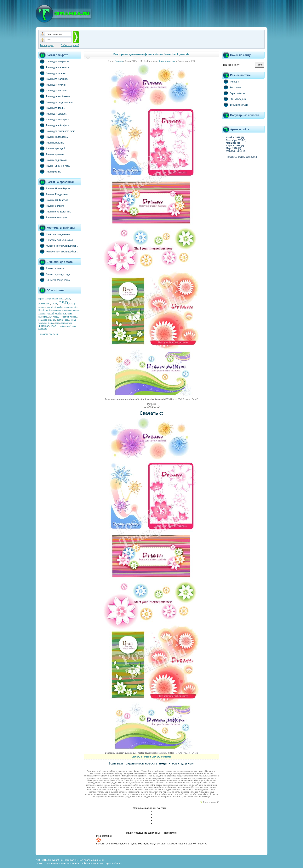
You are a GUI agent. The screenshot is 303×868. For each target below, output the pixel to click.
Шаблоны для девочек (54, 234)
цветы (54, 326)
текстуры (43, 323)
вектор (76, 310)
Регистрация (47, 45)
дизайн (58, 313)
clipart (41, 299)
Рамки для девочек (52, 73)
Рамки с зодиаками (52, 160)
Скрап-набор (55, 310)
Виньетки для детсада (54, 274)
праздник (43, 320)
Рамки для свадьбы (53, 114)
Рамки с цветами (51, 154)
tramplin (59, 307)
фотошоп (44, 326)
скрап (73, 320)
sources (42, 307)
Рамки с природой (52, 148)
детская (42, 313)
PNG (54, 304)
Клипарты (231, 82)
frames (62, 299)
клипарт (55, 316)
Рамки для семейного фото (57, 131)
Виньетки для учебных (54, 280)
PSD (63, 303)
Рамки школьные (51, 143)
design (48, 299)
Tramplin (119, 61)
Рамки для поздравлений (56, 102)
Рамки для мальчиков (54, 67)
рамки (60, 320)
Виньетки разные (51, 268)
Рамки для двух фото (54, 119)
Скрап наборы (233, 93)
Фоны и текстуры (167, 61)
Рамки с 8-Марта (51, 206)
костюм (66, 317)
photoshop (44, 304)
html (68, 299)
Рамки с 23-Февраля (53, 200)
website (74, 307)
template (50, 307)
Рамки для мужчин (52, 85)
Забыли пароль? (70, 45)
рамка (51, 320)
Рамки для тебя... (52, 108)
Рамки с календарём (53, 137)
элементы (43, 329)
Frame (55, 299)
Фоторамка (67, 310)
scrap (72, 304)
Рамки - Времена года (54, 166)
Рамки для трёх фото (54, 125)
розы (67, 320)
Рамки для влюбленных (55, 96)
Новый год (43, 310)
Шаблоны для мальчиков (56, 240)
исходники (68, 313)
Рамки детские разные (54, 61)
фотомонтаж (66, 323)
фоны (51, 323)
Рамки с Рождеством (53, 194)
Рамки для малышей (53, 79)
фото (57, 323)
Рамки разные (50, 172)
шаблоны (71, 326)
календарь (43, 317)
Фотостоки (231, 87)
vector (66, 307)
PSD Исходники (234, 99)
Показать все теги (48, 334)
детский (50, 313)
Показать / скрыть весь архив (242, 157)
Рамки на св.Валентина (55, 211)
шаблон (62, 326)
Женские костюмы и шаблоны (58, 251)
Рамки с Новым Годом (54, 188)
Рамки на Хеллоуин (53, 217)
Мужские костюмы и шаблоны (58, 246)
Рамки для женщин (52, 90)
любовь (74, 317)
